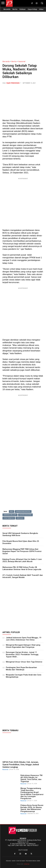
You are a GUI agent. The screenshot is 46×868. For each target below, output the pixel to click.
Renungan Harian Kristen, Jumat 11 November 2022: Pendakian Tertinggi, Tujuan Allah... (22, 654)
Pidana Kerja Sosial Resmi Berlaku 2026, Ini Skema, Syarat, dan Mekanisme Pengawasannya (32, 808)
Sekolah (20, 518)
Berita (14, 61)
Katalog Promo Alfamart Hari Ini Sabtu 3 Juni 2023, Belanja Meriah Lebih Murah (22, 560)
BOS (12, 512)
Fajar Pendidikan (13, 83)
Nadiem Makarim (25, 515)
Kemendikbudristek (23, 512)
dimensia (27, 864)
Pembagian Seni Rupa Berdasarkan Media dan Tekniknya (21, 669)
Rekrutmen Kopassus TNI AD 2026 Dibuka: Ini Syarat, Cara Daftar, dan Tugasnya (31, 778)
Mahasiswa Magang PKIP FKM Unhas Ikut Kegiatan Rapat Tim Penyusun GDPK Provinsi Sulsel (22, 551)
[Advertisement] (23, 35)
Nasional (22, 61)
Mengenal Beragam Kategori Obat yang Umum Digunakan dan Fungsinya (23, 646)
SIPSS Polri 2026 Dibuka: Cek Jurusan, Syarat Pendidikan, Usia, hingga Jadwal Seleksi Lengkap (21, 765)
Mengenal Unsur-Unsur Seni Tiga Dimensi (24, 662)
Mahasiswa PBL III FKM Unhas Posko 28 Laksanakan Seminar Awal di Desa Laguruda (22, 568)
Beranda (6, 61)
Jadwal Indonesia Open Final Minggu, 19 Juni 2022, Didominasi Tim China (24, 639)
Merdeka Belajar (10, 515)
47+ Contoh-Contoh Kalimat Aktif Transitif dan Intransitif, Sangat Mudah (23, 576)
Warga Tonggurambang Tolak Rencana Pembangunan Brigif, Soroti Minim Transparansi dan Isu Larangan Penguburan (32, 793)
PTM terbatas (9, 518)
